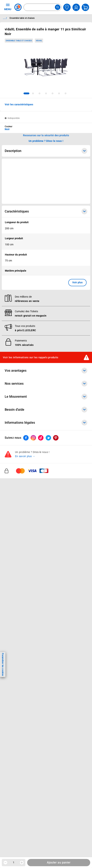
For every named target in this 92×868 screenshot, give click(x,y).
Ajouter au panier (59, 862)
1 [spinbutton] (14, 862)
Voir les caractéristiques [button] (19, 104)
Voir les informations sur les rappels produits (31, 614)
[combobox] (42, 7)
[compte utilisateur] (76, 7)
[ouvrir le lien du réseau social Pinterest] (56, 695)
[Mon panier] (85, 7)
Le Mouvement (46, 654)
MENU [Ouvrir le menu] (8, 7)
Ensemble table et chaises (19, 41)
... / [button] (5, 18)
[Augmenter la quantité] (22, 863)
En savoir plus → (25, 713)
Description (46, 151)
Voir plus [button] (77, 282)
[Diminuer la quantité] (5, 863)
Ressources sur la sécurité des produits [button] (46, 135)
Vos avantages (46, 628)
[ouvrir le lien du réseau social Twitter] (48, 695)
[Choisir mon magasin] (67, 7)
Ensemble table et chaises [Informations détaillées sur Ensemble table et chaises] (22, 18)
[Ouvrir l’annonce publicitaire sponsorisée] (46, 181)
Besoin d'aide (46, 667)
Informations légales (46, 680)
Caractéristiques (46, 211)
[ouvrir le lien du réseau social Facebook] (26, 695)
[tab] (26, 93)
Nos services (46, 641)
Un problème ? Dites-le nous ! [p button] (46, 141)
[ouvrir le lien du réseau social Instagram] (33, 695)
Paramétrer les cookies (3, 664)
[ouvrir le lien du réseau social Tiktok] (41, 695)
